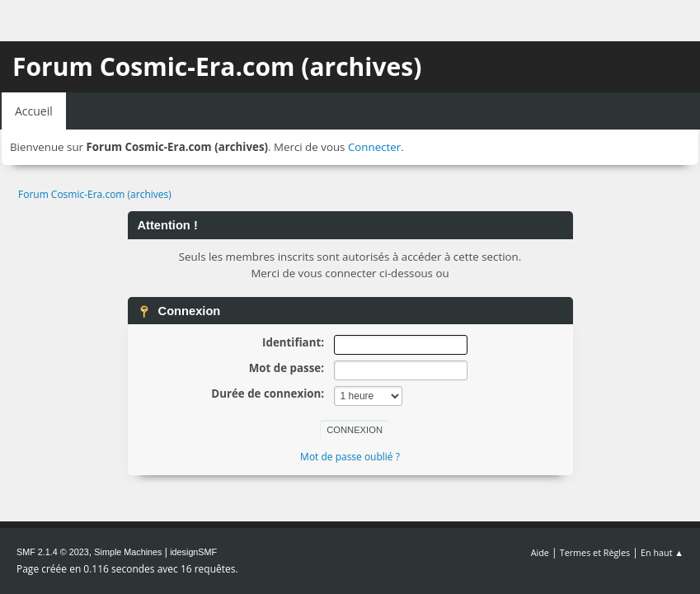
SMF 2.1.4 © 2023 (53, 552)
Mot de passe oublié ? (350, 457)
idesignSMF (193, 552)
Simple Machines (128, 552)
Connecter (374, 147)
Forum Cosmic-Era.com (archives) (217, 66)
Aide (540, 552)
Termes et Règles (595, 552)
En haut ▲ (662, 552)
